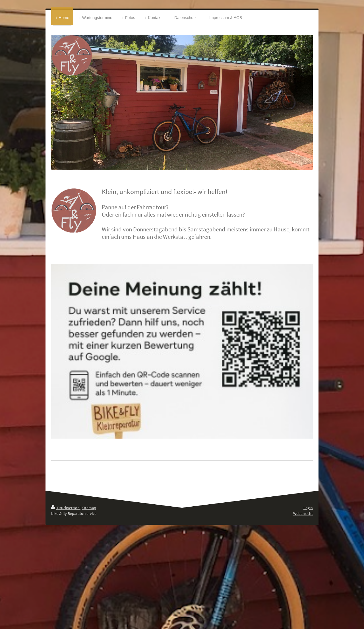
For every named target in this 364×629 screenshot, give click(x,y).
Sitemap (89, 508)
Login (308, 508)
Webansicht (303, 513)
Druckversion (66, 508)
